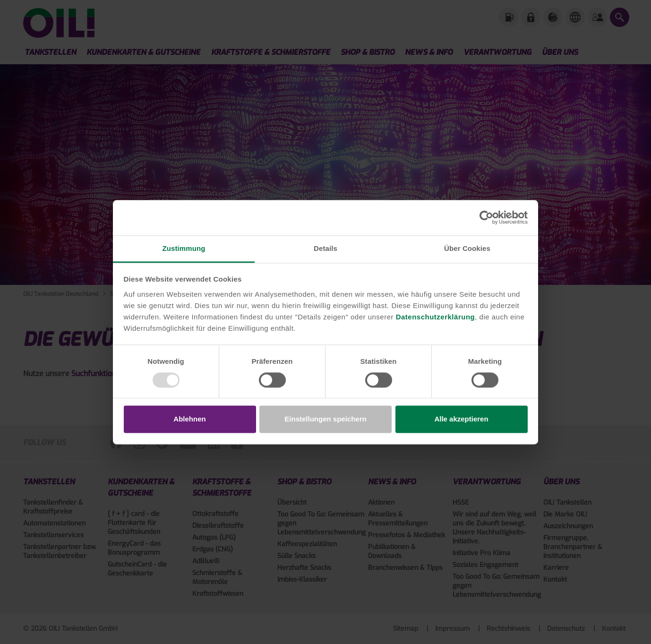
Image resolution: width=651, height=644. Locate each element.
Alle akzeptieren (461, 419)
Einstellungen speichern (325, 419)
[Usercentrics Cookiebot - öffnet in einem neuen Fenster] (486, 217)
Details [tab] (325, 248)
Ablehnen (189, 419)
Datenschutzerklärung (436, 317)
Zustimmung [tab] (184, 248)
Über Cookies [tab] (467, 248)
